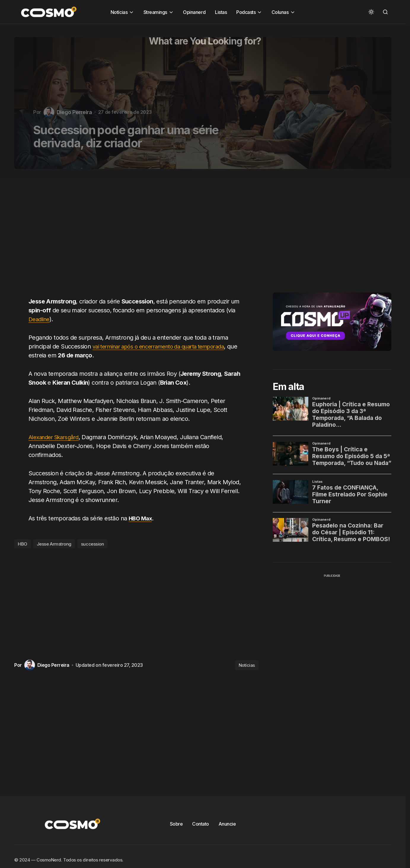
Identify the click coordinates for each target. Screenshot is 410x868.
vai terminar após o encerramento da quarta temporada (166, 346)
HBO (23, 544)
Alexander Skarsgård (56, 437)
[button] (371, 12)
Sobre (176, 824)
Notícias (247, 665)
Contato (201, 824)
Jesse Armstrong (54, 544)
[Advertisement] (139, 236)
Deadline (40, 319)
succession (92, 544)
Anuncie (227, 824)
